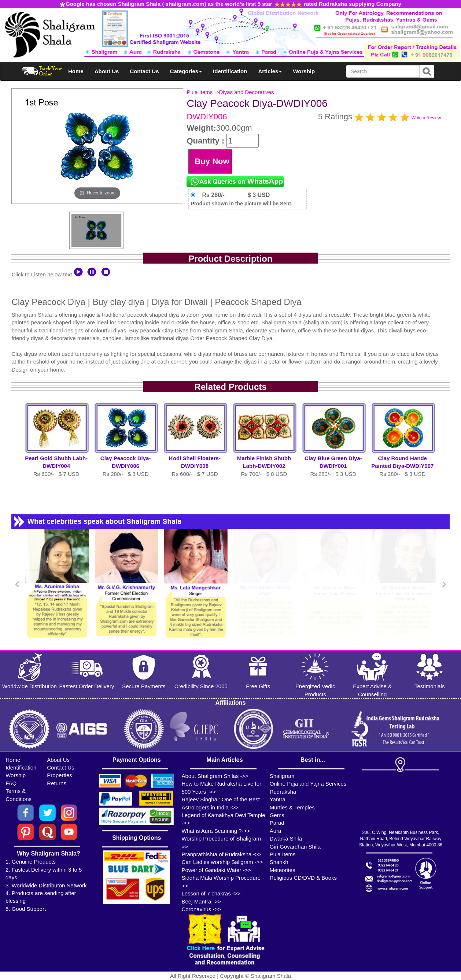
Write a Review (426, 118)
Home (76, 71)
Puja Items (200, 92)
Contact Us (144, 71)
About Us (107, 71)
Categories (186, 71)
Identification (230, 71)
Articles (270, 71)
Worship (304, 71)
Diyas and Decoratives (247, 92)
